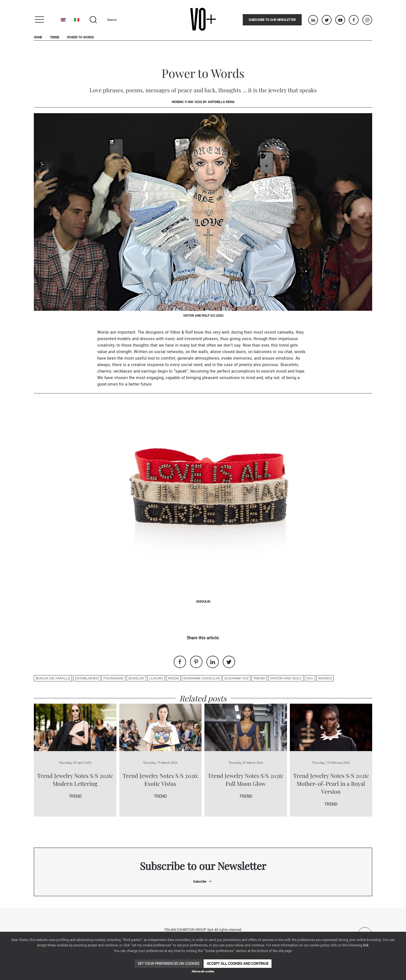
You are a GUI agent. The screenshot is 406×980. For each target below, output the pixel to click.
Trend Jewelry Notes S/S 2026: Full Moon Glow (246, 779)
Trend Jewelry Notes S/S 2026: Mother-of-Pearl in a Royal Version (331, 783)
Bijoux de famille (53, 678)
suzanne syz (236, 678)
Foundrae (113, 678)
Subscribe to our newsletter (272, 20)
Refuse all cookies (203, 971)
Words (325, 678)
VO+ (310, 678)
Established (87, 678)
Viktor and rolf (286, 678)
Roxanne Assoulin (202, 678)
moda (173, 678)
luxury (156, 678)
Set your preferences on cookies (168, 963)
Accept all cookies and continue (238, 963)
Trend (55, 37)
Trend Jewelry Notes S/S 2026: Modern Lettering (75, 779)
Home (38, 37)
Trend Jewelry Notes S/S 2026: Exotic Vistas (160, 779)
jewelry (136, 678)
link (366, 945)
